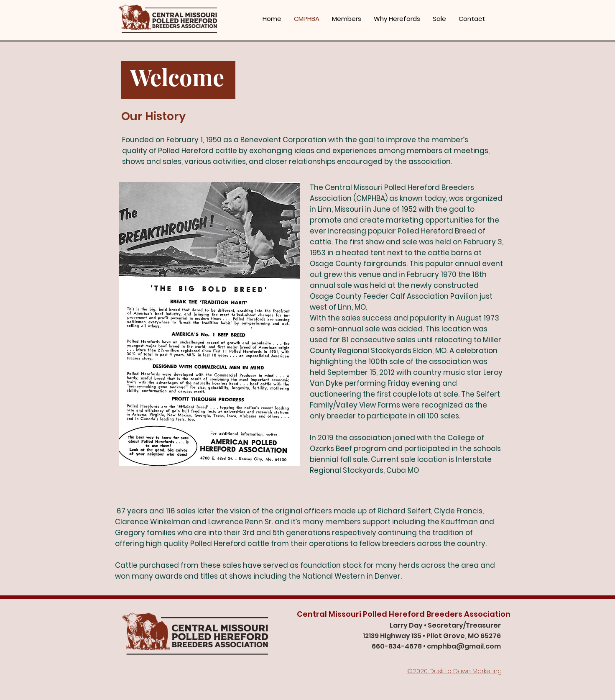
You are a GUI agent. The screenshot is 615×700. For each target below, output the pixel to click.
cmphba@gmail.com (464, 646)
